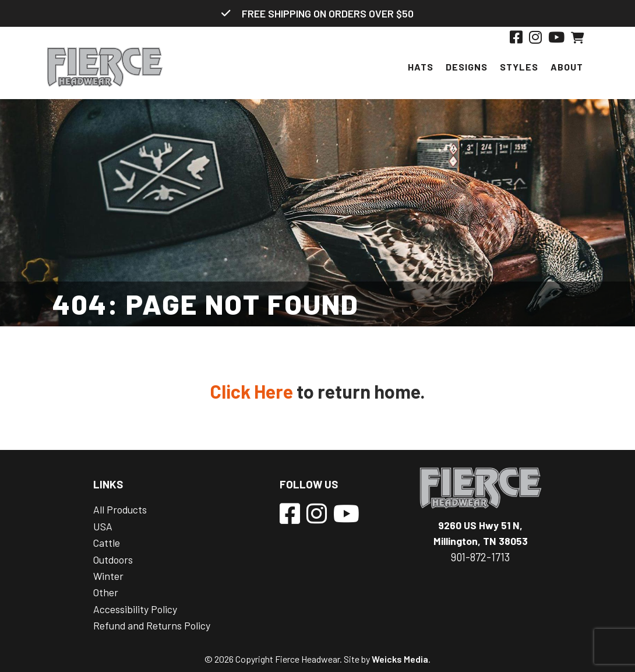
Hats (421, 67)
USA (103, 526)
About (567, 67)
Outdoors (113, 560)
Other (106, 592)
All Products (120, 509)
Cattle (107, 543)
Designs (467, 67)
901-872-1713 (480, 557)
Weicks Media (400, 659)
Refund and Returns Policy (152, 625)
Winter (108, 576)
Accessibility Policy (135, 609)
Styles (519, 67)
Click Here (252, 391)
